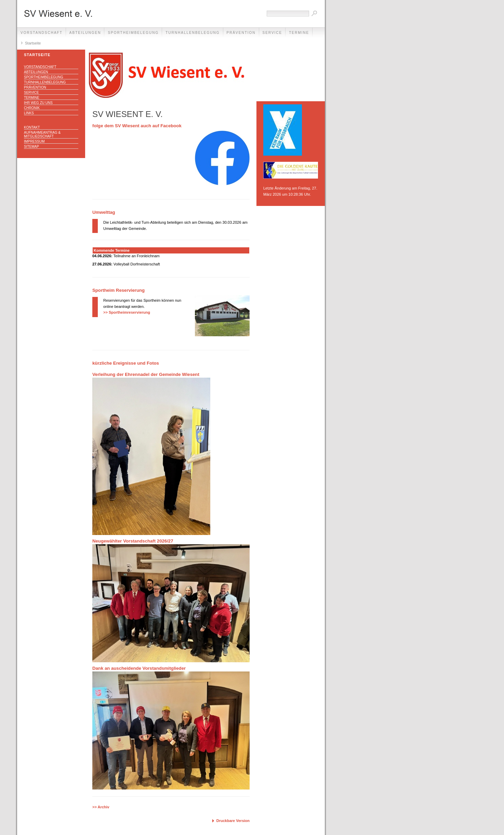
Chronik (32, 108)
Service (273, 33)
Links (29, 113)
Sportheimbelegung (133, 33)
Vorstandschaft (42, 33)
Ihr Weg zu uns (38, 103)
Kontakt (32, 127)
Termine (299, 33)
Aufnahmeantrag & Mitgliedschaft (42, 134)
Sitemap (31, 147)
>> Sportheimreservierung (127, 312)
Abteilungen (85, 33)
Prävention (241, 33)
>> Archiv (101, 807)
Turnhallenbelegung (193, 33)
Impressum (34, 141)
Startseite (33, 43)
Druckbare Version (233, 821)
